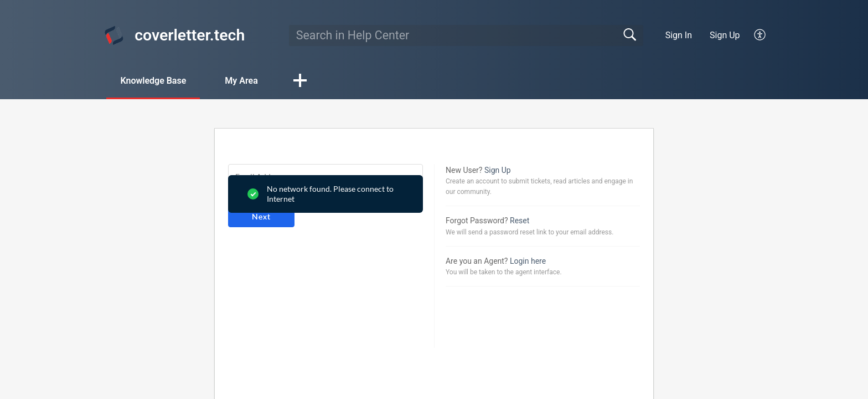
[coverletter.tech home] (114, 35)
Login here (528, 261)
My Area (241, 81)
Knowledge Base (153, 81)
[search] (466, 35)
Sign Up (725, 35)
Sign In (679, 35)
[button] (760, 35)
